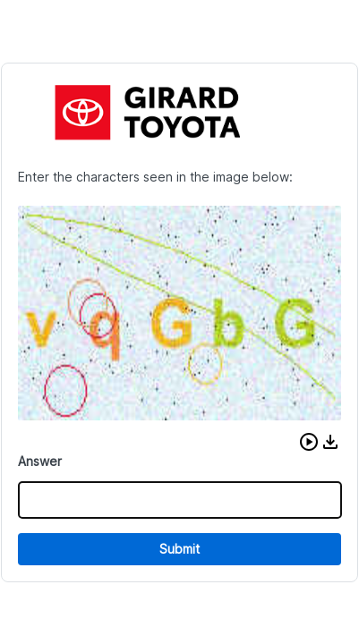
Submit (179, 549)
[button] (309, 442)
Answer (40, 461)
